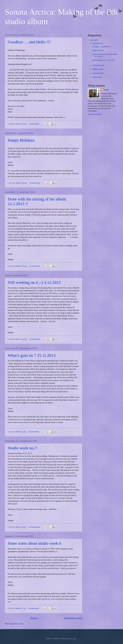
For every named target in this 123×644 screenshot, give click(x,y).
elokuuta (96, 77)
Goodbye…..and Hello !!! (29, 42)
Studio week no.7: (23, 448)
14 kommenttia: (35, 339)
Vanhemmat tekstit (73, 618)
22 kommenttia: (34, 432)
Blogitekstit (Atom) (16, 624)
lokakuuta (96, 69)
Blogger (74, 639)
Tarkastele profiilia (94, 114)
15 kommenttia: (35, 183)
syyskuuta (96, 73)
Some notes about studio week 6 (34, 543)
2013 (93, 40)
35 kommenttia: (35, 266)
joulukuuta (97, 43)
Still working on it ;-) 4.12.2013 (34, 282)
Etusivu (34, 618)
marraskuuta (97, 65)
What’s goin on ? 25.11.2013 (32, 355)
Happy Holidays (21, 140)
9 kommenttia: (34, 124)
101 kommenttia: (34, 527)
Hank (106, 90)
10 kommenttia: (34, 608)
